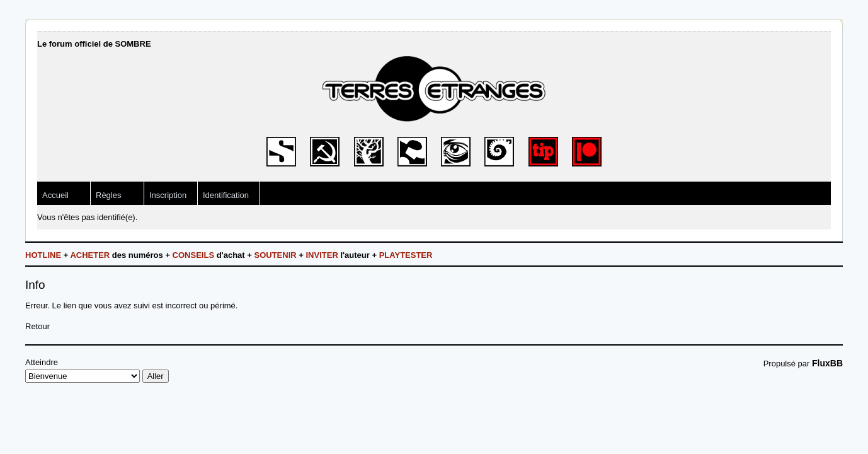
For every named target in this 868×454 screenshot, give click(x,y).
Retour (37, 326)
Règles (108, 195)
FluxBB (827, 363)
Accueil (55, 195)
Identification (226, 195)
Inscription (168, 195)
